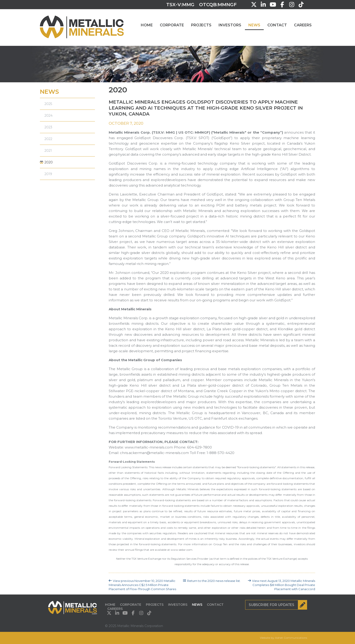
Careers (303, 25)
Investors (230, 25)
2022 (48, 139)
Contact (277, 25)
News (254, 25)
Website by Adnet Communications (283, 638)
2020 (49, 162)
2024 (49, 116)
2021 (48, 151)
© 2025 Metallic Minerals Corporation (134, 626)
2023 (48, 127)
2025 (48, 104)
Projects (201, 25)
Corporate (172, 25)
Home (147, 25)
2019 (48, 174)
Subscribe (278, 605)
